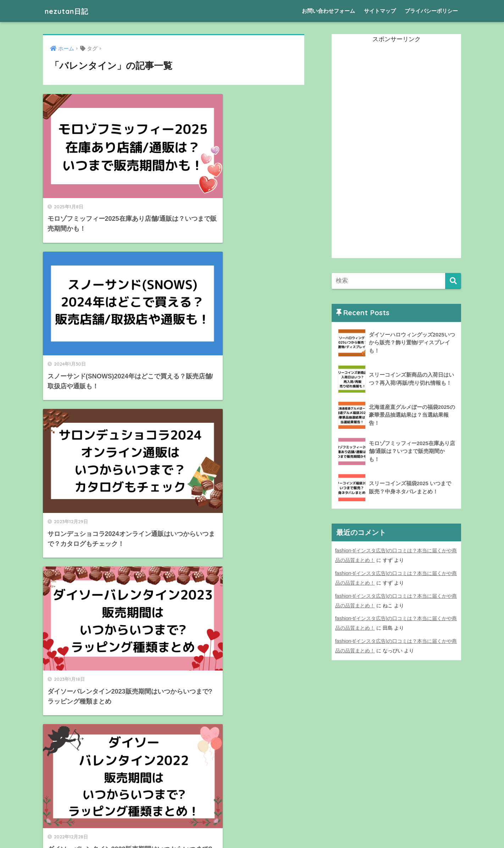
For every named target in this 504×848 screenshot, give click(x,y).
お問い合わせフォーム (328, 11)
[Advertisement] (385, 152)
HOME (252, 818)
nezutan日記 (70, 11)
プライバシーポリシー (431, 11)
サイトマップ (380, 11)
